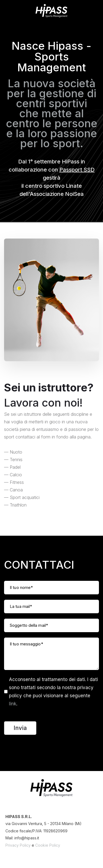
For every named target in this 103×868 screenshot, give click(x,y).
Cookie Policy (48, 845)
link (13, 704)
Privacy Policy (18, 845)
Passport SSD (77, 170)
